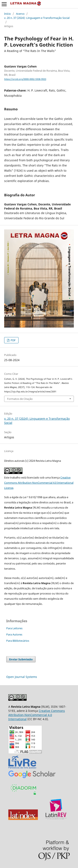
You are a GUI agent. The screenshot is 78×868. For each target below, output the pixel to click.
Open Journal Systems (22, 677)
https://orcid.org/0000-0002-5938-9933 (25, 79)
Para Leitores (14, 628)
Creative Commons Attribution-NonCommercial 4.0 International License (39, 483)
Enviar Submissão (21, 659)
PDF (13, 340)
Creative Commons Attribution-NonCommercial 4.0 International (37, 715)
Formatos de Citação (20, 399)
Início (7, 14)
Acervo (20, 14)
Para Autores (14, 634)
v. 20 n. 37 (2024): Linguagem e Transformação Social (37, 18)
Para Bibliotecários (18, 641)
